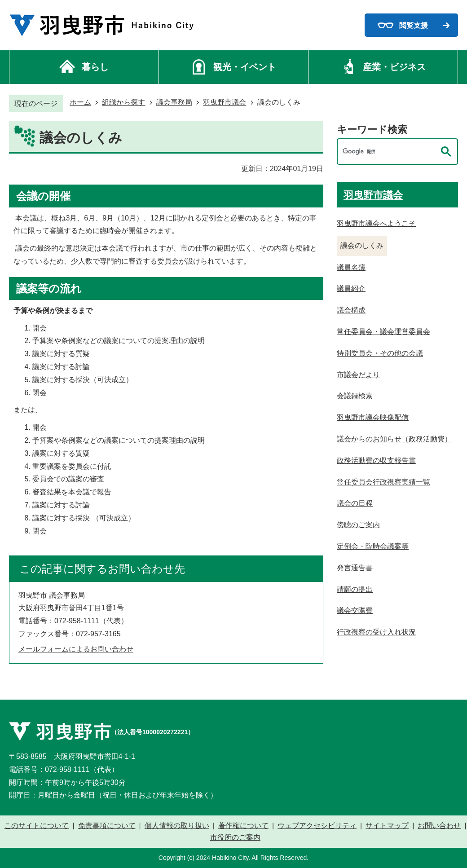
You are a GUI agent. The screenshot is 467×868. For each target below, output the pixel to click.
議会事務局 (174, 102)
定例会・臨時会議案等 (373, 546)
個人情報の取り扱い (177, 826)
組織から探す (123, 102)
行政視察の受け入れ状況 (376, 632)
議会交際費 (355, 610)
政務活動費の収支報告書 (376, 460)
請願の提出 (355, 589)
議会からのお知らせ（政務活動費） (394, 439)
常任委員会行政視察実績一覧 (383, 482)
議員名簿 (351, 267)
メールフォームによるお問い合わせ (76, 649)
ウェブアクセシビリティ (317, 826)
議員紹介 (351, 289)
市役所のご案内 (235, 837)
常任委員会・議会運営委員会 (383, 332)
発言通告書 (355, 568)
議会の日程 (355, 503)
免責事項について (107, 826)
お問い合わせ (439, 826)
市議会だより (358, 375)
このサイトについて (36, 826)
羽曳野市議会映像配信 (373, 417)
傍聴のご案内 (358, 525)
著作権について (243, 826)
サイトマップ (387, 826)
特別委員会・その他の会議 (380, 353)
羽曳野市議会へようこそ (376, 223)
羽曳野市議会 (225, 102)
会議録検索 (355, 396)
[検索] (388, 152)
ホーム (80, 102)
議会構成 (351, 310)
